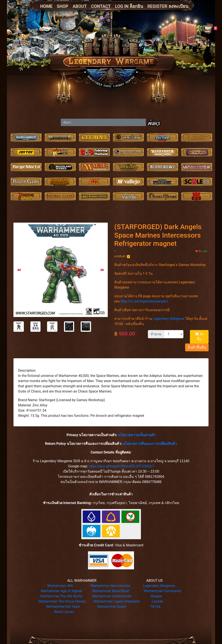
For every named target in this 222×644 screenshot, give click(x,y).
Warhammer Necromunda (110, 586)
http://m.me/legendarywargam (144, 301)
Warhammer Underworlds (112, 596)
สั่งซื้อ (199, 337)
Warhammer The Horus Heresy (62, 601)
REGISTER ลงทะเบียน (168, 6)
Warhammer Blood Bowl (111, 591)
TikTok (155, 607)
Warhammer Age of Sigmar (62, 591)
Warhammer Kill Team (63, 607)
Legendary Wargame (169, 319)
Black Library (64, 612)
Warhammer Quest (112, 607)
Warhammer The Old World (61, 596)
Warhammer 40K (60, 586)
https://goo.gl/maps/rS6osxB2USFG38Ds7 (121, 466)
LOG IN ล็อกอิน (129, 6)
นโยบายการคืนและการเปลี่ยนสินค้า (150, 444)
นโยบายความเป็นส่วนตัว (137, 435)
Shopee (156, 596)
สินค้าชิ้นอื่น (197, 347)
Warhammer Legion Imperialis (117, 601)
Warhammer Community (162, 591)
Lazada (157, 601)
